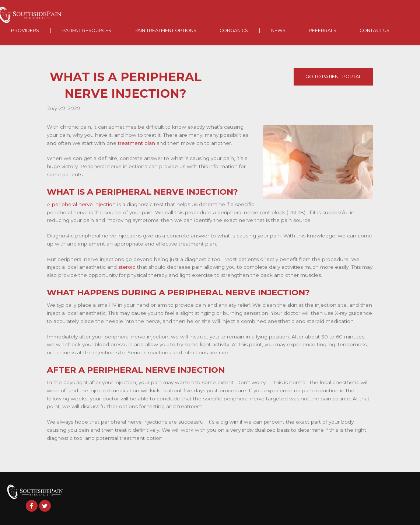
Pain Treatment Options (165, 30)
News (278, 30)
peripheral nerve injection (84, 204)
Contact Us (374, 30)
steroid (127, 267)
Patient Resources (87, 30)
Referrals (323, 30)
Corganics (234, 30)
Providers (25, 30)
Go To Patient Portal (333, 77)
